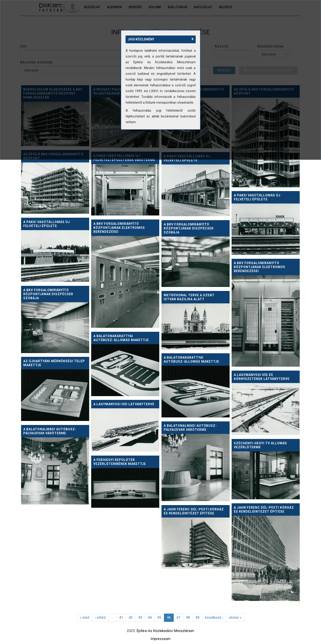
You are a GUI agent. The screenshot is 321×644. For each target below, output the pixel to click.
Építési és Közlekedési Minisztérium (165, 631)
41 (121, 617)
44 (150, 617)
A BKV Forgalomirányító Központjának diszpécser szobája (189, 228)
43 (140, 617)
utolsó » (235, 617)
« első (85, 617)
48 (188, 617)
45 (159, 617)
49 (197, 617)
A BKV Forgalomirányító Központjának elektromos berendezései (119, 228)
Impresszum (160, 639)
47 (178, 617)
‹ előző (100, 617)
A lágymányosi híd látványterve (124, 404)
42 (131, 617)
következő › (214, 617)
